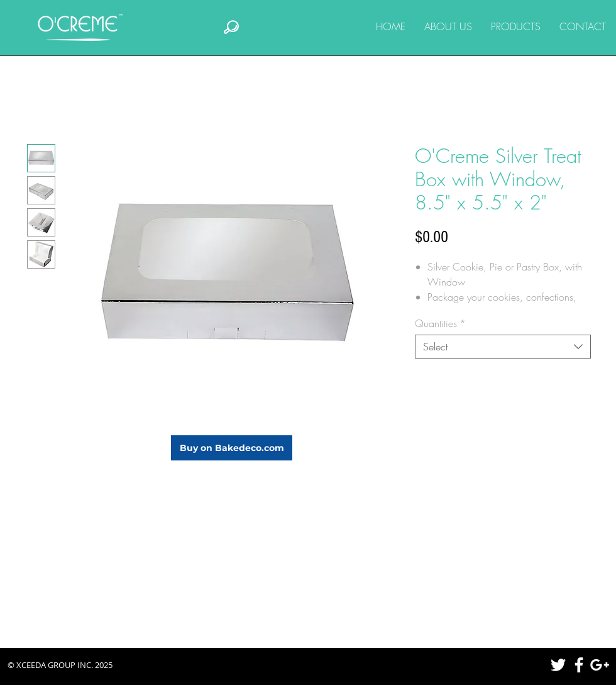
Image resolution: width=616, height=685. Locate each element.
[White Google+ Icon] (600, 665)
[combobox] (503, 347)
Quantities (440, 323)
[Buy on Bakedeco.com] (232, 448)
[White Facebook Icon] (579, 665)
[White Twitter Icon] (558, 665)
